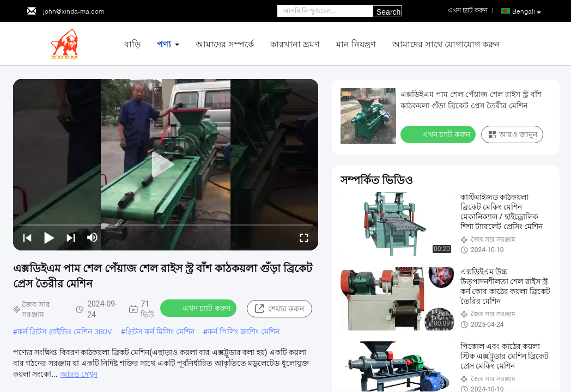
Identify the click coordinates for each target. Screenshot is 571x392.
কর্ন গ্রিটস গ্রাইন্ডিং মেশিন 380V (65, 331)
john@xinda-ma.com (74, 11)
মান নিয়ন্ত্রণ (356, 44)
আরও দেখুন (79, 374)
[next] (71, 237)
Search (388, 12)
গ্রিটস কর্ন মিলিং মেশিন (160, 331)
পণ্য (164, 44)
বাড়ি (132, 44)
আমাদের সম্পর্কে (225, 44)
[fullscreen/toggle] (304, 237)
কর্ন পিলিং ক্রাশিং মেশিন (244, 331)
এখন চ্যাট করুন (199, 308)
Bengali (527, 11)
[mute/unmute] (93, 237)
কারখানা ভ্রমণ (295, 44)
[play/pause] (49, 237)
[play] (166, 165)
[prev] (27, 237)
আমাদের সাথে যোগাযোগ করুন (446, 44)
